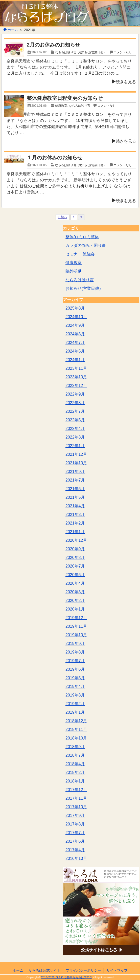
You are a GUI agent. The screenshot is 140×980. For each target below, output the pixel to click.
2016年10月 (76, 858)
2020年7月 (75, 566)
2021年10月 (76, 463)
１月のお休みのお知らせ (55, 158)
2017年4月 (75, 850)
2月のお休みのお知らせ (53, 45)
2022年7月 (75, 411)
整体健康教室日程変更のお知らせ (65, 98)
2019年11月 (76, 626)
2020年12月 (76, 540)
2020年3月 (75, 592)
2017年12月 (76, 790)
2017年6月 (75, 841)
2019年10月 (76, 635)
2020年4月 (75, 583)
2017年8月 (75, 824)
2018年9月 (75, 747)
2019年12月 (76, 618)
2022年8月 (75, 403)
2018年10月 (76, 738)
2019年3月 (75, 695)
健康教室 (61, 106)
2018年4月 (75, 764)
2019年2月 (75, 704)
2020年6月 (75, 575)
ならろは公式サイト (44, 970)
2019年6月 (75, 669)
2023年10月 (76, 377)
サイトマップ (117, 970)
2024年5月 (75, 351)
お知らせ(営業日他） (92, 52)
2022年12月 (76, 386)
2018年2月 (75, 772)
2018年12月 (76, 721)
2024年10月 (76, 317)
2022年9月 (75, 394)
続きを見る (124, 82)
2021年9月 (75, 472)
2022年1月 (75, 446)
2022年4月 (75, 429)
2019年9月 (75, 644)
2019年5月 (75, 678)
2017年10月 (76, 807)
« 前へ (63, 217)
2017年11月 (76, 798)
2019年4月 (75, 687)
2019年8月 (75, 652)
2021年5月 (75, 497)
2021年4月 (75, 506)
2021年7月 (75, 480)
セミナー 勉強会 (80, 254)
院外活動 (74, 271)
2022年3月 (75, 437)
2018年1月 (75, 781)
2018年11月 (76, 729)
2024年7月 (75, 343)
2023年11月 (76, 368)
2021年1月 (75, 532)
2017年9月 (75, 815)
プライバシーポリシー (83, 970)
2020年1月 (75, 609)
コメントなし (123, 52)
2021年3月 (75, 515)
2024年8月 (75, 334)
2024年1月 (75, 360)
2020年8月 (75, 558)
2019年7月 (75, 661)
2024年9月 (75, 325)
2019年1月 (75, 712)
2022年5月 (75, 420)
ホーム (11, 30)
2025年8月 (75, 308)
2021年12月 (76, 454)
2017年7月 (75, 833)
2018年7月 (75, 755)
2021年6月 (75, 489)
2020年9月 (75, 549)
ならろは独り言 (66, 52)
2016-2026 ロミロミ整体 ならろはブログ (67, 977)
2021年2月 (75, 523)
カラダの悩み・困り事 (86, 245)
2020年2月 (75, 601)
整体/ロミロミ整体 (82, 237)
